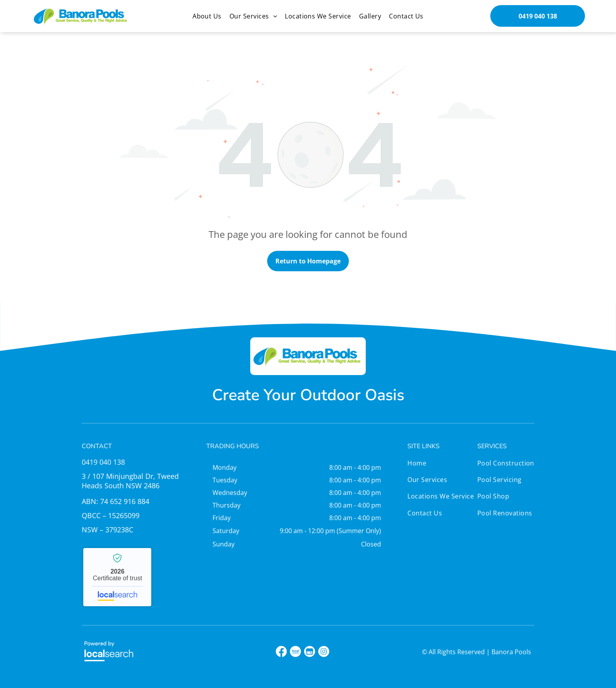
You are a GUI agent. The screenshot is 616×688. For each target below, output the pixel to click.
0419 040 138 (103, 462)
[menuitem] (207, 16)
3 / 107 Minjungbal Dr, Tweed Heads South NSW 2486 (130, 481)
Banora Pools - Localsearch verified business (117, 577)
